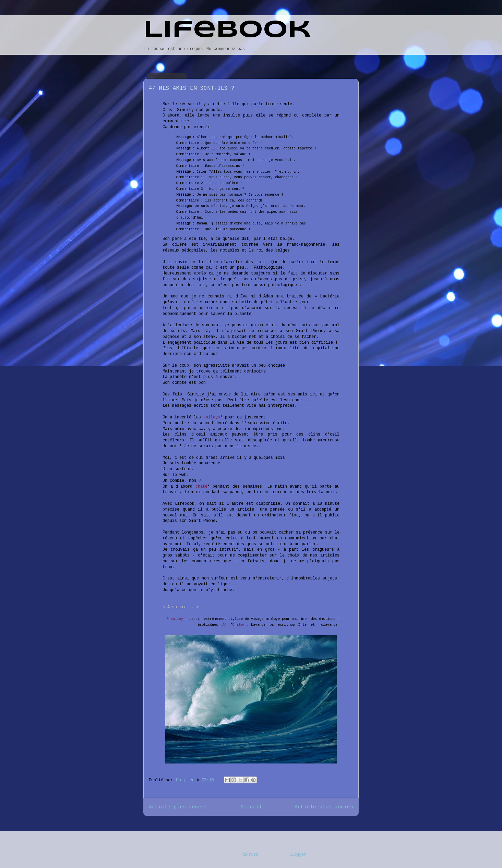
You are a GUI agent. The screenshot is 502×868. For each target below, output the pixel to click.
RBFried (250, 855)
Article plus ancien (324, 807)
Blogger (298, 855)
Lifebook (227, 30)
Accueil (251, 807)
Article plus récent (178, 807)
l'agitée (186, 780)
